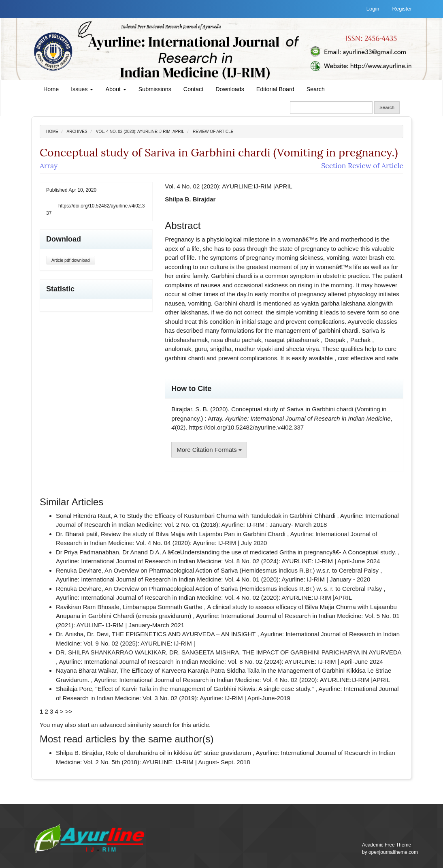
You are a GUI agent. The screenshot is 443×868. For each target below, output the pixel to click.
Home (51, 89)
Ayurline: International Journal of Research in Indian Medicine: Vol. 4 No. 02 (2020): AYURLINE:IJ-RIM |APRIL (204, 598)
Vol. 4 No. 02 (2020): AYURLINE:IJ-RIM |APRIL (140, 131)
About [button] (116, 89)
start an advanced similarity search (125, 725)
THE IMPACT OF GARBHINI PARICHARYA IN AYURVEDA (322, 652)
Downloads (230, 89)
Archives (77, 131)
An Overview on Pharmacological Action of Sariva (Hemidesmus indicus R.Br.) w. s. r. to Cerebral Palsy (244, 589)
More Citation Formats (209, 450)
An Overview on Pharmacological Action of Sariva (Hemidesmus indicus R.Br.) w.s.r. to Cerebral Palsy (242, 570)
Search (316, 89)
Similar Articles (71, 502)
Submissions (155, 89)
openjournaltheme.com (393, 852)
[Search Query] (331, 108)
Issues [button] (82, 89)
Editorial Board (275, 89)
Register (402, 9)
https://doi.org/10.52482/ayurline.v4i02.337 (95, 210)
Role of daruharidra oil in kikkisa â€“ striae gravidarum (179, 753)
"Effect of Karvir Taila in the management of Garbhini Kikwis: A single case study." (206, 689)
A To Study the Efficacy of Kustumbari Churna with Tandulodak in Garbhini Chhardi (226, 516)
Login (373, 9)
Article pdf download (71, 260)
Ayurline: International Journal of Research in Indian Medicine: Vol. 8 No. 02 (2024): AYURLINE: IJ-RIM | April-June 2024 (218, 561)
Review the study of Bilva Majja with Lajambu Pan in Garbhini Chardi (194, 534)
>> (69, 711)
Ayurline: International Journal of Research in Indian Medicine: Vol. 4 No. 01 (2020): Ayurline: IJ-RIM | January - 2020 (213, 579)
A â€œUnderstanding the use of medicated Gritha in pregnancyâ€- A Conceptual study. (280, 552)
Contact (193, 89)
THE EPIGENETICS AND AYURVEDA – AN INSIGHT (184, 634)
